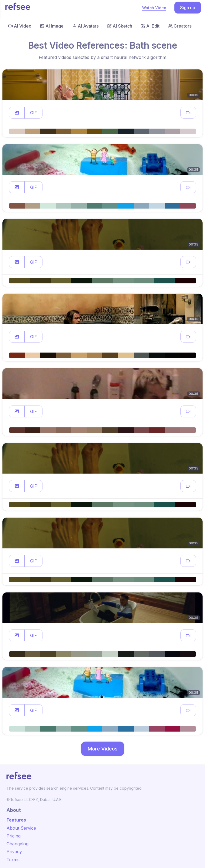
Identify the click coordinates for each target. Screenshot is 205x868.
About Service (21, 828)
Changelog (17, 844)
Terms (13, 860)
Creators (180, 26)
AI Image (52, 26)
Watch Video (154, 8)
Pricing (14, 836)
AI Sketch (120, 26)
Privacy (14, 852)
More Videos (103, 749)
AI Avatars (85, 26)
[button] (17, 113)
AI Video (20, 26)
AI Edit (150, 26)
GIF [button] (33, 113)
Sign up (188, 8)
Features (16, 820)
